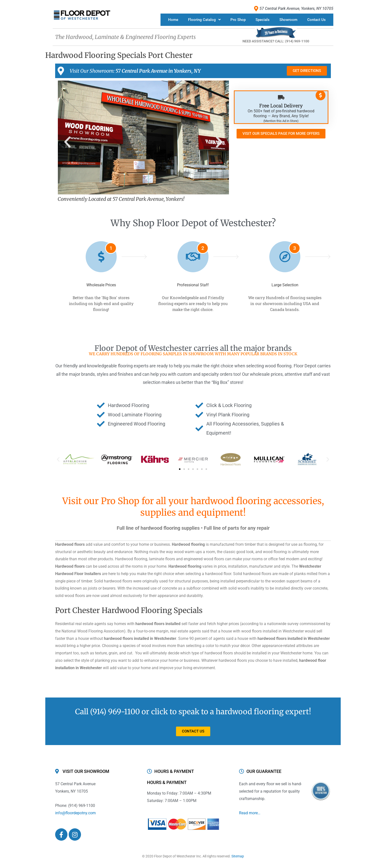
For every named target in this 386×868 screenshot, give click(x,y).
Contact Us (316, 20)
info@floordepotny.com (75, 813)
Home (173, 20)
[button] (67, 142)
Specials (263, 20)
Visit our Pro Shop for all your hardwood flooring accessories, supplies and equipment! (193, 507)
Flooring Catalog (204, 20)
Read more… (250, 813)
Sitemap (238, 856)
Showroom (288, 20)
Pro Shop (238, 20)
